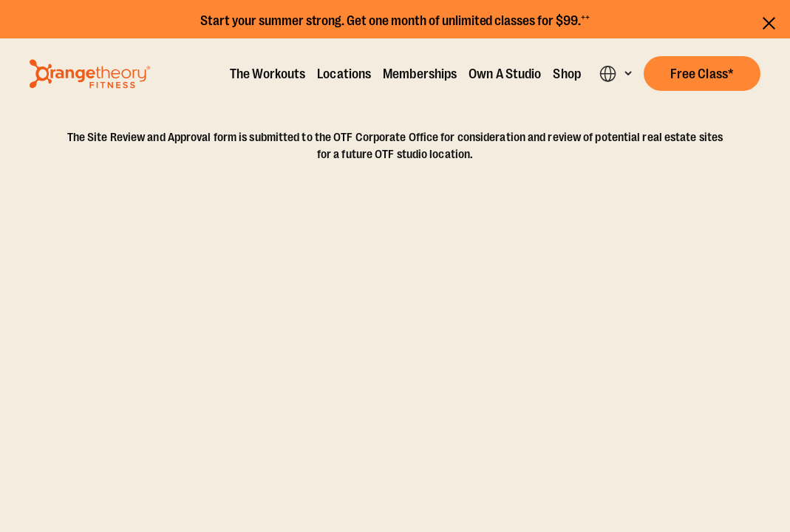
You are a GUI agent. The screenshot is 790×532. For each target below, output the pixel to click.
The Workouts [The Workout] (268, 74)
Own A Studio (505, 74)
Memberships (420, 74)
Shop (566, 74)
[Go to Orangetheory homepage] (90, 74)
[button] (702, 74)
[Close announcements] (769, 21)
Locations (344, 74)
